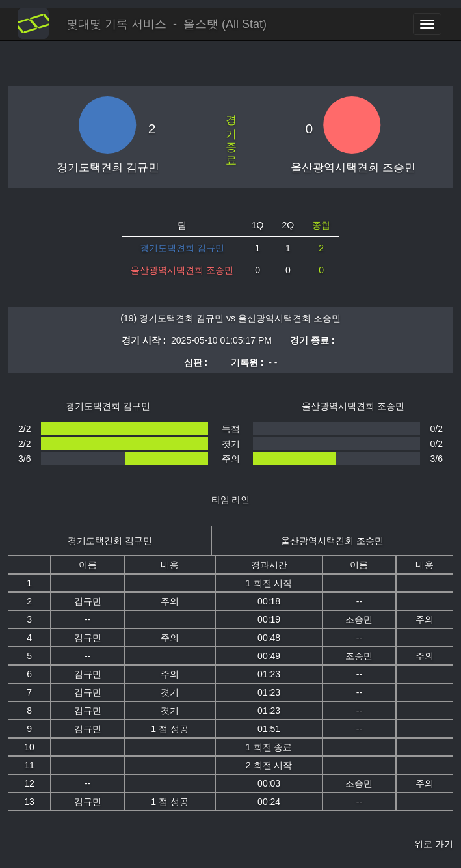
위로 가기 (434, 844)
